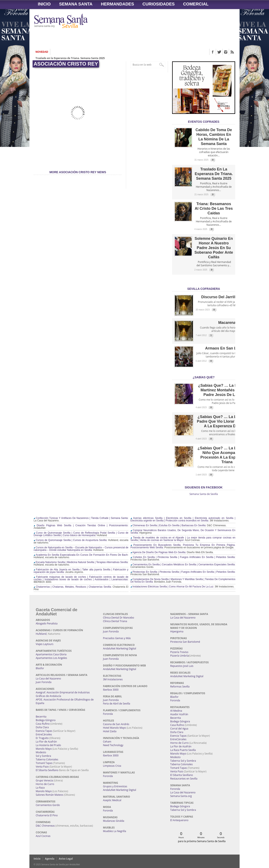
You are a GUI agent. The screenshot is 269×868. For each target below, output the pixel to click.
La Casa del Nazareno (48, 679)
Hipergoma (177, 631)
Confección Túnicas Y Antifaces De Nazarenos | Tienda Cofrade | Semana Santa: (81, 518)
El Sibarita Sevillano (47, 770)
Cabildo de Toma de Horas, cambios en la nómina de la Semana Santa (214, 137)
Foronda (108, 714)
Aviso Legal (66, 859)
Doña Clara (42, 727)
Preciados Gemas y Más (117, 638)
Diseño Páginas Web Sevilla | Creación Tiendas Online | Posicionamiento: (81, 525)
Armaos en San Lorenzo (227, 348)
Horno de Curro (45, 784)
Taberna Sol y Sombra (183, 761)
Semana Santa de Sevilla (204, 494)
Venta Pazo (42, 767)
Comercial (196, 4)
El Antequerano (179, 820)
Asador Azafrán (179, 714)
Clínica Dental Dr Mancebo (119, 618)
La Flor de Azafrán (46, 742)
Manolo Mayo (44, 749)
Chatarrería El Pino (47, 815)
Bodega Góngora (46, 720)
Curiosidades (159, 4)
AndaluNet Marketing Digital (119, 648)
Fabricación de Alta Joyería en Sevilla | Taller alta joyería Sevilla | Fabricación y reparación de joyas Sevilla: (81, 571)
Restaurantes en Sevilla (184, 779)
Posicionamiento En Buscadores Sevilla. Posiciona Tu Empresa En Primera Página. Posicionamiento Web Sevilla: (183, 546)
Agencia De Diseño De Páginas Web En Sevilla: (158, 552)
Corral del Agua (179, 729)
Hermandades (117, 4)
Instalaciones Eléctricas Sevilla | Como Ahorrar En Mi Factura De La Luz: (172, 587)
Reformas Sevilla (180, 687)
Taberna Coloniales (47, 759)
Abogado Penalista (47, 623)
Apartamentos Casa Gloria (51, 654)
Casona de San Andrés (116, 724)
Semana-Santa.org (181, 796)
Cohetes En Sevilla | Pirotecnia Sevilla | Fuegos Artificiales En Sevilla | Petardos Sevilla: (183, 557)
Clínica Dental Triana (115, 621)
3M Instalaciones (113, 679)
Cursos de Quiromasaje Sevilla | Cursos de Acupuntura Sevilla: (70, 540)
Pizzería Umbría (179, 656)
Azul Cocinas (43, 836)
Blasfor (40, 668)
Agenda (50, 859)
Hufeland (41, 634)
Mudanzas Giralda (114, 821)
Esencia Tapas (44, 731)
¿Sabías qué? (204, 377)
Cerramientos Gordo (48, 805)
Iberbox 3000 (111, 690)
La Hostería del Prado (48, 745)
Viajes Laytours (45, 644)
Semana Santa (76, 4)
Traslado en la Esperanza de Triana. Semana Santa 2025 (70, 59)
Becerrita (41, 717)
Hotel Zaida (110, 731)
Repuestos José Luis (182, 666)
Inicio (44, 4)
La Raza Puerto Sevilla (183, 750)
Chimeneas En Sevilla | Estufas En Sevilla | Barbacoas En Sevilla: (168, 525)
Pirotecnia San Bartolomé (185, 642)
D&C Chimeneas (45, 826)
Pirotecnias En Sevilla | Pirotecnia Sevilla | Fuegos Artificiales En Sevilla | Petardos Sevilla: (183, 572)
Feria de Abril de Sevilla (117, 704)
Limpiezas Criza (112, 766)
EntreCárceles (44, 734)
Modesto (41, 752)
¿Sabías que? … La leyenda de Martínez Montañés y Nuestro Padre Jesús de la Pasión (227, 390)
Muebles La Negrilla (115, 831)
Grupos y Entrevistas (115, 786)
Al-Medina (176, 711)
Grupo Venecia (44, 780)
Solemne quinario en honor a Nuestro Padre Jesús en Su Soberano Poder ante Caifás (214, 248)
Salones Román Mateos (49, 795)
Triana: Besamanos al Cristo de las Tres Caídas (214, 208)
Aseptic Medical (112, 800)
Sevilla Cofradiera (204, 289)
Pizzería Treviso (179, 652)
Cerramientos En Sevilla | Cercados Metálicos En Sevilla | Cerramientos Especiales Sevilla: (183, 565)
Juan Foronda (44, 682)
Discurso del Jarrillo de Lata (227, 297)
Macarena (227, 323)
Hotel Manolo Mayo (114, 728)
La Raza (40, 788)
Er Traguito (42, 738)
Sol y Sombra (43, 756)
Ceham (107, 742)
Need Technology (113, 745)
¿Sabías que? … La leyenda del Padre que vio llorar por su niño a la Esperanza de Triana (227, 421)
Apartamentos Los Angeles (51, 658)
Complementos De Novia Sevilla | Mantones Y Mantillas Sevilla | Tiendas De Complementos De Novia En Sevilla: (183, 580)
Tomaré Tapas (44, 763)
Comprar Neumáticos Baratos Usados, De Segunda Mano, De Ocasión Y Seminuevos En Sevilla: (183, 532)
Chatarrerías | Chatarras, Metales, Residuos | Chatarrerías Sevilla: (73, 587)
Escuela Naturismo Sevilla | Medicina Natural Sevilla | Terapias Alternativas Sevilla (81, 562)
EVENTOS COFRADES (204, 122)
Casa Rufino (43, 724)
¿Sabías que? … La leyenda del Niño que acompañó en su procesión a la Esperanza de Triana (227, 455)
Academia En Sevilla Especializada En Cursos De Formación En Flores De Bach (81, 555)
